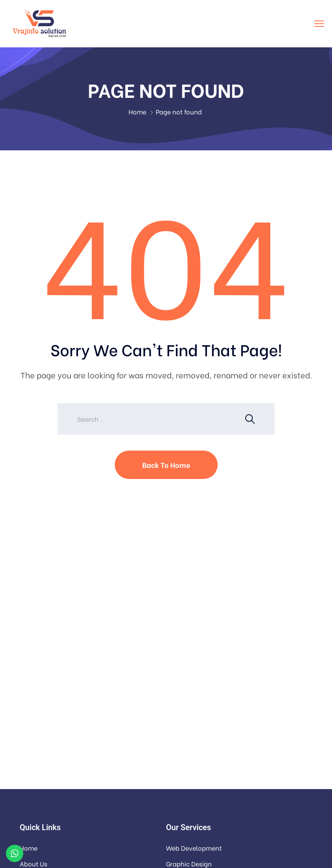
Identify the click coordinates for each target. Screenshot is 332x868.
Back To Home (166, 465)
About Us (34, 863)
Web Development (194, 848)
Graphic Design (189, 863)
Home (137, 111)
